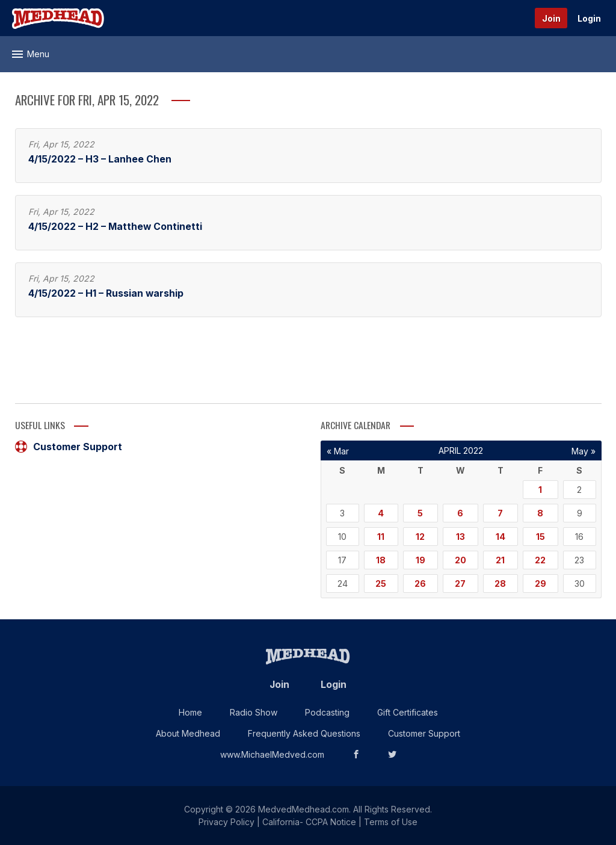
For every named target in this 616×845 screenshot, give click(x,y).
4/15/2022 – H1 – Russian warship (106, 293)
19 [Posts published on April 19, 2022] (420, 560)
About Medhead (188, 733)
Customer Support (69, 447)
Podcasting (327, 712)
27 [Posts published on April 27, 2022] (460, 583)
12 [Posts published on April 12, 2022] (420, 537)
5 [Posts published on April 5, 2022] (420, 513)
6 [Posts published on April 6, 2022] (460, 513)
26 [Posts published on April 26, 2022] (420, 583)
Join (551, 18)
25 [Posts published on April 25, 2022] (381, 583)
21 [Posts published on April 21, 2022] (500, 560)
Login (589, 18)
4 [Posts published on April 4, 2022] (381, 513)
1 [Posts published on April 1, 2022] (540, 490)
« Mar (338, 451)
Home (190, 712)
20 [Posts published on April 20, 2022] (460, 560)
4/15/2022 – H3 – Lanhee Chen (100, 159)
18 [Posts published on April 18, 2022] (381, 560)
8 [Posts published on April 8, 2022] (540, 513)
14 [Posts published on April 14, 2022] (500, 537)
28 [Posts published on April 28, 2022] (500, 583)
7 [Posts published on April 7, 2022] (500, 513)
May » (584, 451)
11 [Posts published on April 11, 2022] (381, 537)
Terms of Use (391, 822)
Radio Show (254, 712)
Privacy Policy (226, 822)
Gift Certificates (408, 712)
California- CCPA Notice (309, 822)
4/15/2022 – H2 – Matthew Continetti (115, 227)
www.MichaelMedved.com (272, 754)
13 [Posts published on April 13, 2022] (460, 537)
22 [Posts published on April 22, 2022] (540, 560)
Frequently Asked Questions (304, 733)
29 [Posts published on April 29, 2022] (541, 583)
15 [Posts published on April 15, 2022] (541, 537)
